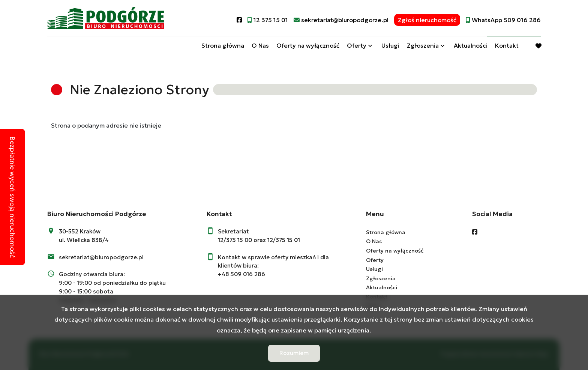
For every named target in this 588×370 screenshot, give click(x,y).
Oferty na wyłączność (308, 46)
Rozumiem (294, 353)
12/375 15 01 (284, 240)
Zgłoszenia (423, 46)
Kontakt (507, 46)
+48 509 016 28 (240, 274)
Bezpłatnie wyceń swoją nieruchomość (13, 197)
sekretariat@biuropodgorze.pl (101, 257)
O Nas (260, 46)
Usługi (390, 46)
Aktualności (471, 46)
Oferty (357, 46)
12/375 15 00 (235, 240)
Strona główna (223, 46)
